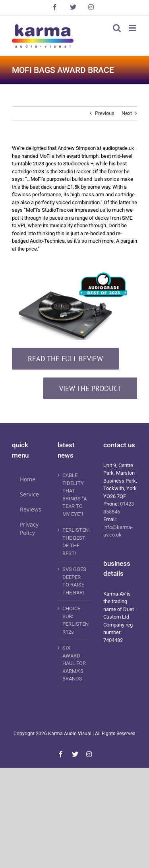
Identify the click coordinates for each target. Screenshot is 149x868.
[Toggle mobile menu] (133, 28)
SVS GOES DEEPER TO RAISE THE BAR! (74, 581)
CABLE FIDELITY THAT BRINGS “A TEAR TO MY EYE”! (74, 495)
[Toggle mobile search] (117, 28)
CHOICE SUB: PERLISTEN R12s (75, 620)
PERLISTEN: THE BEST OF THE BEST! (75, 542)
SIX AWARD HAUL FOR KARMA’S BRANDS (74, 663)
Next (127, 113)
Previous (105, 113)
